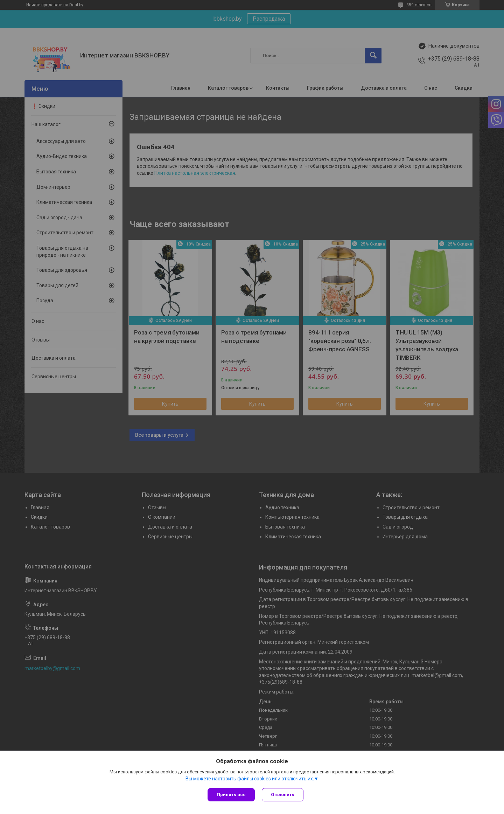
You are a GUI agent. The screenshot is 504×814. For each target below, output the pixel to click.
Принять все (231, 795)
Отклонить (283, 795)
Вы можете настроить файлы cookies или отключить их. (250, 779)
